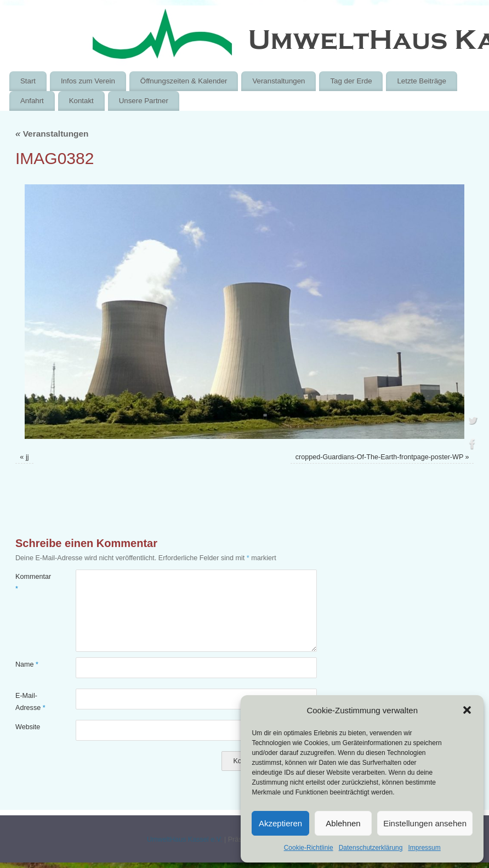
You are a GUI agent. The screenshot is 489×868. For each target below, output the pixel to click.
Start (28, 81)
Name (27, 664)
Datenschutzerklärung (371, 848)
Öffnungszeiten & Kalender (184, 81)
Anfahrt (32, 101)
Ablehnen (343, 823)
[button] (467, 710)
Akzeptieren (280, 823)
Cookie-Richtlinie (309, 848)
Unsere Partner (144, 101)
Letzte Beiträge (421, 81)
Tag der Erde (351, 81)
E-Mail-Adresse (30, 701)
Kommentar (30, 582)
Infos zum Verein (88, 81)
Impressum (424, 848)
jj (27, 457)
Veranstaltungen (278, 81)
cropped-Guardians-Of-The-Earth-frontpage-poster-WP (379, 457)
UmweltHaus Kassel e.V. (184, 839)
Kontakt (81, 101)
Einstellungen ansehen (425, 823)
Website (28, 727)
